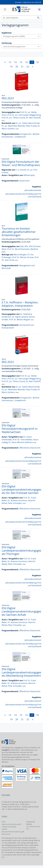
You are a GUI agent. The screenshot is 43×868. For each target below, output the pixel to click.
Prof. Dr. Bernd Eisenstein (18, 249)
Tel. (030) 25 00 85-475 (33, 828)
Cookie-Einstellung (9, 827)
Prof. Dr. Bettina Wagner (20, 320)
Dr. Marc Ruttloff (33, 118)
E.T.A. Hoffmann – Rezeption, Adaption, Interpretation (20, 304)
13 (10, 62)
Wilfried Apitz (29, 175)
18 (37, 62)
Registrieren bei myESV (31, 2)
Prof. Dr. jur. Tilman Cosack (13, 118)
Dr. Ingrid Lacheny (20, 317)
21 (22, 67)
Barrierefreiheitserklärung (12, 832)
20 (17, 67)
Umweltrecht (20, 137)
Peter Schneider (15, 503)
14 (15, 62)
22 (28, 67)
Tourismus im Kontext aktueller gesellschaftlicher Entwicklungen (19, 232)
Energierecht (26, 134)
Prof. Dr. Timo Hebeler (22, 440)
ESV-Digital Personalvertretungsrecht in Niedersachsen (20, 429)
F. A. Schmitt (21, 170)
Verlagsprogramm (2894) (22, 36)
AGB (3, 829)
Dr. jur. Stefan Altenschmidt (28, 123)
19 (11, 67)
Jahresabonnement (33, 190)
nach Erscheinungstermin (22, 47)
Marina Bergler (20, 255)
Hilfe (3, 822)
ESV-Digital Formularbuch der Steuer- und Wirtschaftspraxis (21, 163)
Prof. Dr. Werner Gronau (23, 257)
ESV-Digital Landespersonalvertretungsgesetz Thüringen (21, 550)
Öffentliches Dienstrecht (30, 448)
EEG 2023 (8, 98)
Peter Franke (31, 126)
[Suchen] (19, 18)
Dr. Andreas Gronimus (17, 500)
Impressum (6, 834)
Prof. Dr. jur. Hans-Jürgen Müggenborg (24, 115)
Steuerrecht (24, 181)
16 (26, 62)
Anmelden (18, 2)
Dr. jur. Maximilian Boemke (13, 126)
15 (21, 62)
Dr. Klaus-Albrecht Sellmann (21, 442)
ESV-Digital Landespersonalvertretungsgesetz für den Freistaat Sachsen (21, 490)
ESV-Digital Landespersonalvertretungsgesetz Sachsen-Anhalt (21, 611)
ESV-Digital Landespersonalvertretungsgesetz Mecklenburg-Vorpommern (21, 672)
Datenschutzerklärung (10, 824)
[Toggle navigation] (5, 9)
